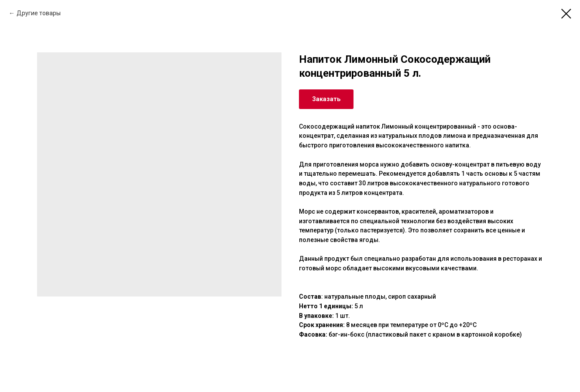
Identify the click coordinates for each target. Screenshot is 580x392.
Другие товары (39, 13)
